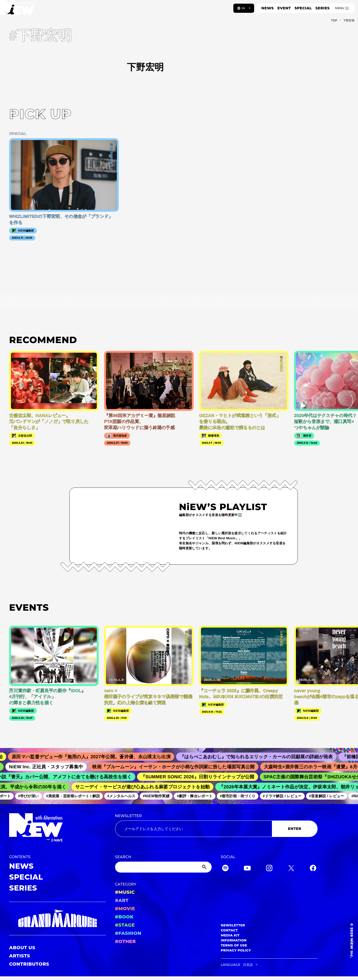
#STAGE (125, 925)
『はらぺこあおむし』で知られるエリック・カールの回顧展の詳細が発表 (261, 757)
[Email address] (193, 829)
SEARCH (123, 857)
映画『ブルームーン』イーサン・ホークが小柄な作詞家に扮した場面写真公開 (177, 767)
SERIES (322, 8)
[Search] (163, 867)
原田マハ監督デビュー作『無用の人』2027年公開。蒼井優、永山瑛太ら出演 (95, 757)
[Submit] (205, 867)
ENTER (295, 829)
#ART (122, 900)
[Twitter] (291, 869)
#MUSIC (125, 892)
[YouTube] (247, 869)
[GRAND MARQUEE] (58, 919)
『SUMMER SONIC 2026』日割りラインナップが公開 (201, 777)
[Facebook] (313, 869)
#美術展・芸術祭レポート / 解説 (75, 796)
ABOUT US (22, 948)
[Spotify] (225, 869)
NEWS (268, 8)
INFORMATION (234, 940)
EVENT (284, 8)
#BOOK (124, 917)
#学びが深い (31, 796)
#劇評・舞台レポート (197, 796)
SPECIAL (303, 8)
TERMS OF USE (234, 945)
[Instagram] (269, 869)
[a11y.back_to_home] (19, 10)
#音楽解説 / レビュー (329, 796)
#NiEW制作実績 (159, 796)
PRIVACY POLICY (236, 950)
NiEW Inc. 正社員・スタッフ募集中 (50, 767)
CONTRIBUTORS (29, 964)
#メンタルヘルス (124, 796)
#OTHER (125, 941)
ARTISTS (20, 956)
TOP (334, 20)
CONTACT (229, 930)
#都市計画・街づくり (240, 796)
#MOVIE (125, 909)
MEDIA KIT (230, 935)
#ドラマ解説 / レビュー (284, 796)
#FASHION (128, 933)
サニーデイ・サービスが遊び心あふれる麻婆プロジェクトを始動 (145, 787)
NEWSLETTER (129, 816)
